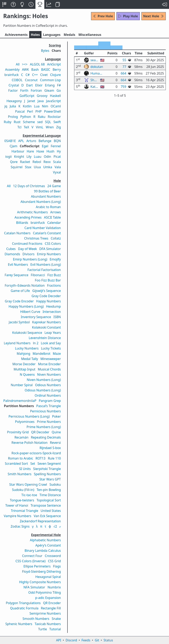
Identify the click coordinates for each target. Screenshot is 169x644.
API (59, 640)
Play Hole (128, 16)
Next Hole (154, 16)
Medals (69, 35)
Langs (52, 35)
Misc (90, 35)
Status (108, 640)
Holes (35, 35)
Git (97, 640)
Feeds (86, 640)
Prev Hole (103, 16)
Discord (71, 640)
